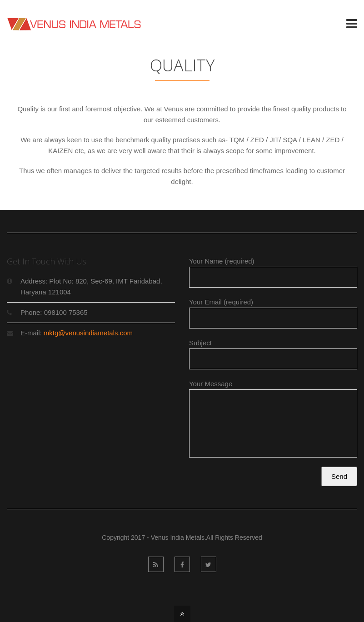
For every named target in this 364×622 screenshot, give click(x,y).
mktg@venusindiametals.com (88, 333)
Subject (273, 354)
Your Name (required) (273, 272)
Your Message (273, 422)
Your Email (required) (273, 313)
